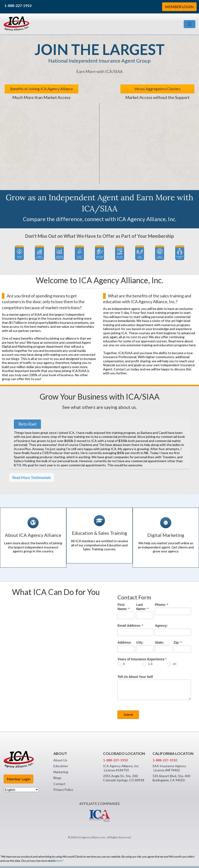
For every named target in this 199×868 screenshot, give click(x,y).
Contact (59, 784)
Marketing (61, 772)
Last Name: (142, 607)
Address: (124, 642)
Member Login (18, 779)
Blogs (57, 778)
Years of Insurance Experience (142, 659)
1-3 (147, 664)
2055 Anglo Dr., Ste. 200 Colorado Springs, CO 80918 (124, 778)
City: (140, 642)
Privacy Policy (63, 790)
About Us (60, 760)
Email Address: (130, 626)
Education (61, 766)
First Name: (123, 607)
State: (159, 642)
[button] (19, 253)
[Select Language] (21, 790)
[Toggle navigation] (190, 24)
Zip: (178, 642)
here (59, 861)
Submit (128, 715)
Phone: (161, 605)
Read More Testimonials (32, 477)
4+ (172, 664)
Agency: (161, 626)
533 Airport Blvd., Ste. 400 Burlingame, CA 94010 (171, 778)
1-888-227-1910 (18, 5)
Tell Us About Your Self (135, 677)
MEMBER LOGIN (179, 7)
